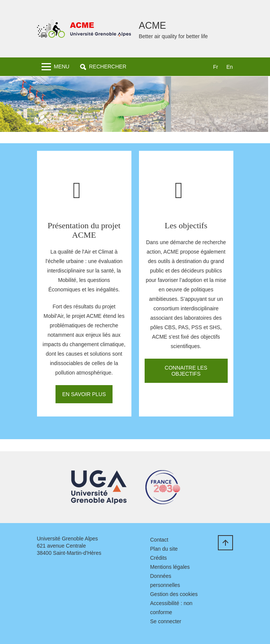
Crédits (158, 558)
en (229, 67)
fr (215, 67)
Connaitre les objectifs (186, 371)
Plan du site (164, 549)
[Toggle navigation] (56, 67)
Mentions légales (170, 567)
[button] (103, 67)
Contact (159, 540)
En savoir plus (84, 394)
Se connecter (166, 621)
